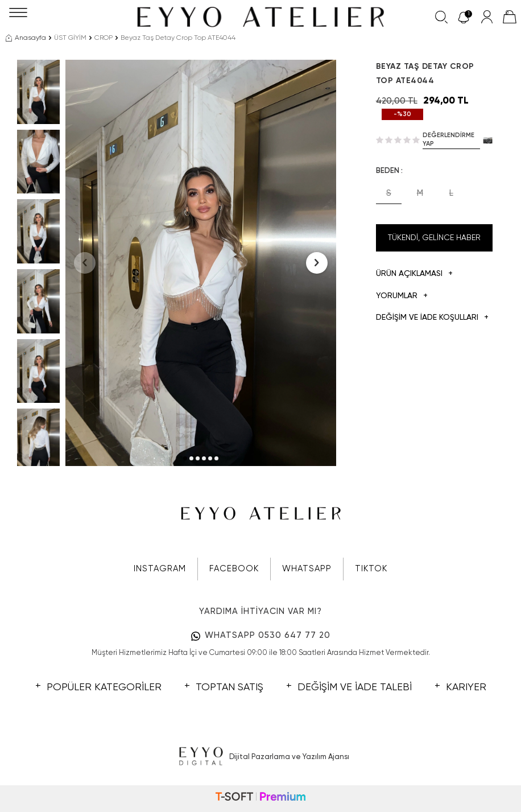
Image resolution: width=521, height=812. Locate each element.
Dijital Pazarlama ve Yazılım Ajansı (261, 757)
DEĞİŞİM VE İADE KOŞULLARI (432, 318)
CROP (104, 38)
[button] (185, 458)
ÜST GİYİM (70, 38)
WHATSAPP (307, 569)
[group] (201, 263)
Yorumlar (402, 296)
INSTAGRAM (160, 569)
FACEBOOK (234, 569)
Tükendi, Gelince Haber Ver (434, 243)
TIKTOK (371, 569)
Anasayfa (26, 38)
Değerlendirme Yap (448, 139)
